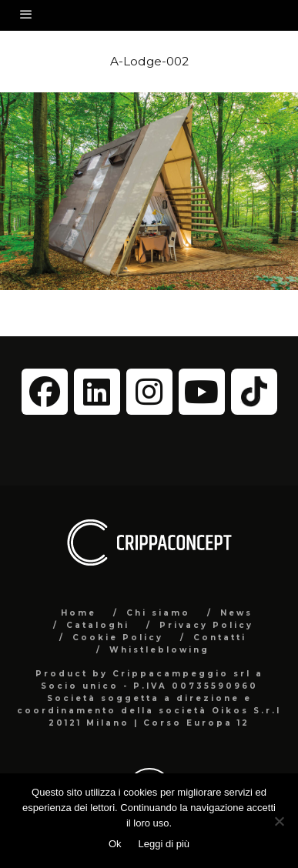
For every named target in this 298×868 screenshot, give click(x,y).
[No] (279, 821)
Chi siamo (158, 613)
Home (79, 613)
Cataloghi (98, 625)
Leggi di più (164, 844)
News (236, 613)
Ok (115, 844)
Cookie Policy (118, 638)
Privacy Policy (206, 625)
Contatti (220, 638)
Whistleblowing (159, 650)
